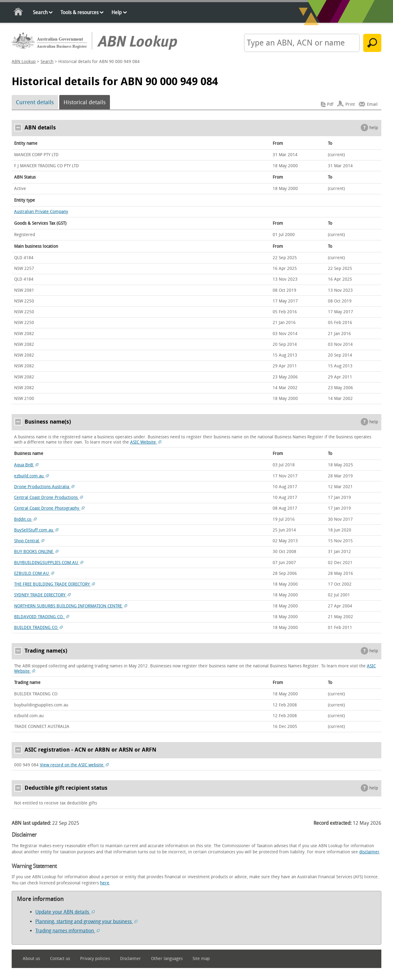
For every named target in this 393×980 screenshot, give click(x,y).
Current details (35, 102)
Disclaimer (130, 959)
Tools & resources (80, 12)
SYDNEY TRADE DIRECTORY (43, 595)
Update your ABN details (65, 912)
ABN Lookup (24, 62)
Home (19, 13)
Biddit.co (25, 519)
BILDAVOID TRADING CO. (42, 617)
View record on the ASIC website (74, 765)
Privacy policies (95, 959)
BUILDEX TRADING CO (39, 628)
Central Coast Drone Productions (49, 498)
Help (117, 12)
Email (372, 104)
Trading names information (67, 931)
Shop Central (29, 541)
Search (40, 12)
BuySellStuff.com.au (36, 530)
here (105, 883)
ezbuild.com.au (32, 476)
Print (350, 104)
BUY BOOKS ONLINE (36, 552)
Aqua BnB (26, 465)
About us (31, 959)
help (374, 128)
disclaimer (369, 852)
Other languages (167, 959)
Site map (201, 959)
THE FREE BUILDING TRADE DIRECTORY (55, 584)
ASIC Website (146, 442)
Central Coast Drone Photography (49, 508)
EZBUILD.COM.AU (34, 573)
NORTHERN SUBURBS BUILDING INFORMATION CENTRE (71, 606)
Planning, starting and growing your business (86, 921)
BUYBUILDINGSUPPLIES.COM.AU (49, 563)
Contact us (60, 959)
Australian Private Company (41, 212)
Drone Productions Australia (44, 487)
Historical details (85, 102)
